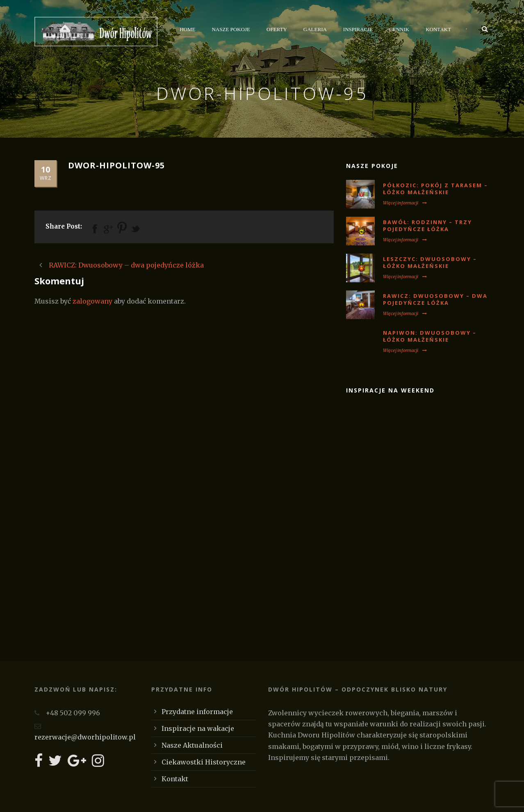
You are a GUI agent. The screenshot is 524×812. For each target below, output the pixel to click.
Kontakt (438, 29)
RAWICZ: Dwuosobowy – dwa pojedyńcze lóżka (435, 299)
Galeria (315, 29)
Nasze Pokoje (231, 29)
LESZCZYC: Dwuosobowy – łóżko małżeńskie (430, 262)
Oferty (277, 29)
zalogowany (92, 301)
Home (187, 29)
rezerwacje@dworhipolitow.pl (85, 737)
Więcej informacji (405, 203)
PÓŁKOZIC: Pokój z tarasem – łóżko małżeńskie (435, 189)
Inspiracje (358, 29)
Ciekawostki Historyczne (204, 762)
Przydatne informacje (197, 712)
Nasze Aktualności (192, 745)
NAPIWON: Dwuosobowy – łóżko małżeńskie (430, 336)
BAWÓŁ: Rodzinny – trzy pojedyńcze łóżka (427, 226)
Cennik (399, 29)
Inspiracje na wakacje (198, 728)
